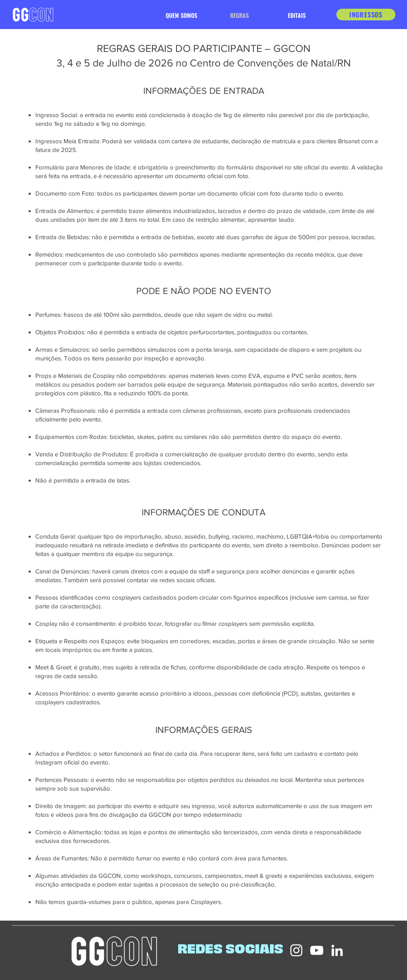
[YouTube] (317, 950)
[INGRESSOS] (366, 15)
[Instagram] (296, 950)
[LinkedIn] (337, 950)
